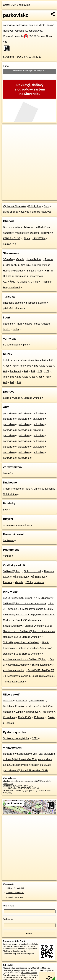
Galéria (19, 582)
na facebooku (24, 944)
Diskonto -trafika (12, 227)
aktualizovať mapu (19, 781)
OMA (13, 5)
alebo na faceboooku (15, 893)
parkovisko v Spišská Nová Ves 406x (23, 754)
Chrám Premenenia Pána (17, 489)
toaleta (7, 360)
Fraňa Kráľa (25, 717)
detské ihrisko (33, 324)
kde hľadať (9, 906)
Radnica (7, 582)
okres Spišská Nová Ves (16, 212)
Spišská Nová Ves (42, 212)
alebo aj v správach (14, 897)
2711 (35, 738)
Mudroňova (32, 712)
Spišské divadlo (11, 345)
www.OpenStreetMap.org (38, 968)
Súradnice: (9, 57)
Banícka (7, 706)
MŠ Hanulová (20, 577)
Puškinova (47, 712)
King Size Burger (30, 265)
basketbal (8, 324)
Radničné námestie (15, 36)
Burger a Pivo (34, 271)
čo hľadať (8, 919)
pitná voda (35, 276)
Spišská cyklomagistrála (16, 738)
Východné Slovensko (14, 206)
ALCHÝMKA (10, 282)
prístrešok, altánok (13, 303)
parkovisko (24, 5)
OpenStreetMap (24, 195)
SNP (6, 510)
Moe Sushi (11, 265)
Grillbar (35, 282)
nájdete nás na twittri (15, 888)
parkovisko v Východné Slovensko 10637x (26, 770)
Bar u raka (21, 276)
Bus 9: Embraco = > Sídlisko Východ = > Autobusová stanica (28, 648)
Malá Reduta (34, 259)
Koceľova (20, 706)
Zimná (20, 712)
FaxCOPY (8, 244)
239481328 (8, 784)
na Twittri (31, 946)
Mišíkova (8, 701)
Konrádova (9, 717)
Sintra (27, 238)
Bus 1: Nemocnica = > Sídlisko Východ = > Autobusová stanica (29, 631)
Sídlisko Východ (12, 398)
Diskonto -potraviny (40, 233)
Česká (51, 717)
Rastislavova (37, 701)
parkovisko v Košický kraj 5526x (33, 765)
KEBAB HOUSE (12, 238)
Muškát (23, 282)
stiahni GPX (8, 788)
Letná (9, 723)
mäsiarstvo (21, 233)
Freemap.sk (40, 195)
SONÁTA (8, 259)
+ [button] (7, 130)
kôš (15, 360)
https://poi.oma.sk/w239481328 (15, 198)
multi (19, 324)
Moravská (34, 706)
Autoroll (37, 430)
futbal (16, 329)
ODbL (37, 970)
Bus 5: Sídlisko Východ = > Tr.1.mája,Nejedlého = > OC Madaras (29, 615)
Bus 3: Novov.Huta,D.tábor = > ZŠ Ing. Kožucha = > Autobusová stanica (28, 665)
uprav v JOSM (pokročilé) (39, 781)
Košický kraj (35, 206)
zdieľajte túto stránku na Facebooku (20, 945)
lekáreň (7, 473)
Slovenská (21, 701)
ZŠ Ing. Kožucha (35, 582)
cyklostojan (9, 525)
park (25, 345)
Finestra (49, 259)
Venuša (20, 259)
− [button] (7, 134)
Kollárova (39, 717)
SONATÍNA (39, 238)
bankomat (15, 371)
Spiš (46, 206)
